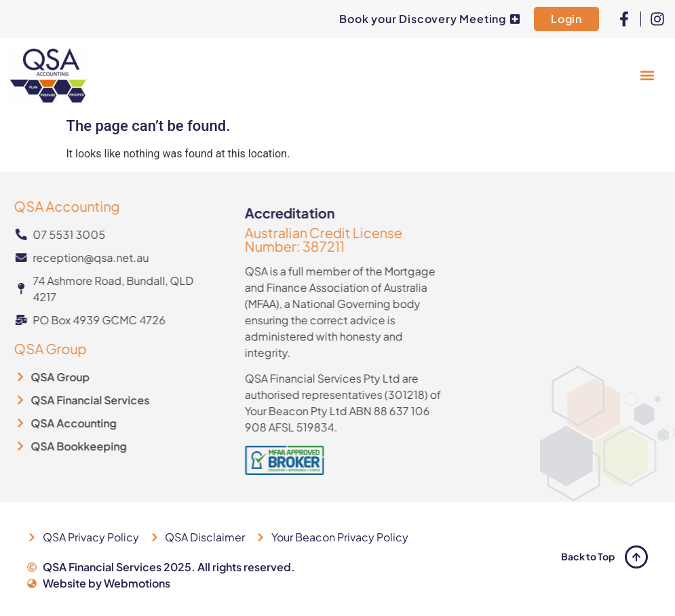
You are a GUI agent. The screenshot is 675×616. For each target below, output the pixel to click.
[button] (647, 75)
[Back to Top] (636, 557)
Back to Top (588, 556)
